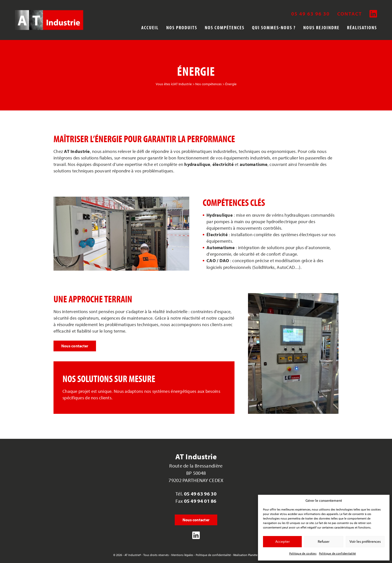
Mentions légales (182, 555)
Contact (350, 14)
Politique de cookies (303, 553)
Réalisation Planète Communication (256, 555)
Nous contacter (75, 346)
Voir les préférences (365, 541)
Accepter (282, 541)
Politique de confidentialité (337, 553)
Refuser (324, 541)
